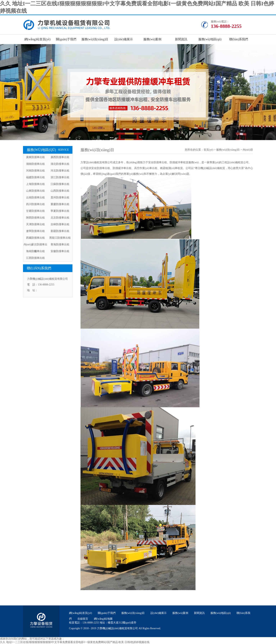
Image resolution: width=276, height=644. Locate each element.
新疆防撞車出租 (60, 231)
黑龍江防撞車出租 (60, 238)
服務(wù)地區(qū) (210, 39)
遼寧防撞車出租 (35, 231)
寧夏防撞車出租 (60, 211)
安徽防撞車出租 (60, 251)
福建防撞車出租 (35, 177)
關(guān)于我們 (66, 39)
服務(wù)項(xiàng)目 (95, 39)
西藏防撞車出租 (35, 238)
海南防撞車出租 (35, 251)
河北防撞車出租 (60, 171)
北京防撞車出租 (60, 218)
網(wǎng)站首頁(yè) (37, 39)
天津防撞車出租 (35, 224)
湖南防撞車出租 (35, 164)
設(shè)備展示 (124, 39)
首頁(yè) (208, 150)
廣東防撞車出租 (35, 157)
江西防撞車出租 (35, 258)
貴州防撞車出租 (60, 197)
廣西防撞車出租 (60, 157)
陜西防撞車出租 (35, 218)
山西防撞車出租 (60, 191)
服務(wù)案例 (152, 39)
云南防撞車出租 (35, 197)
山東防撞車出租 (35, 191)
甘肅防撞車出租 (35, 211)
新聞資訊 (181, 39)
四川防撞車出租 (35, 204)
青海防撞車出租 (60, 244)
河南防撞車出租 (35, 171)
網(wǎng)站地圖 (103, 619)
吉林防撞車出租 (60, 224)
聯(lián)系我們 (239, 39)
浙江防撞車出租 (60, 177)
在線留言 (83, 619)
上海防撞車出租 (35, 184)
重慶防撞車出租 (60, 204)
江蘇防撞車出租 (60, 184)
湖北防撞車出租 (60, 164)
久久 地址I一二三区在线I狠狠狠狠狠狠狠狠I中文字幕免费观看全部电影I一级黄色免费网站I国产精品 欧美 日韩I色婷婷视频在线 (75, 642)
